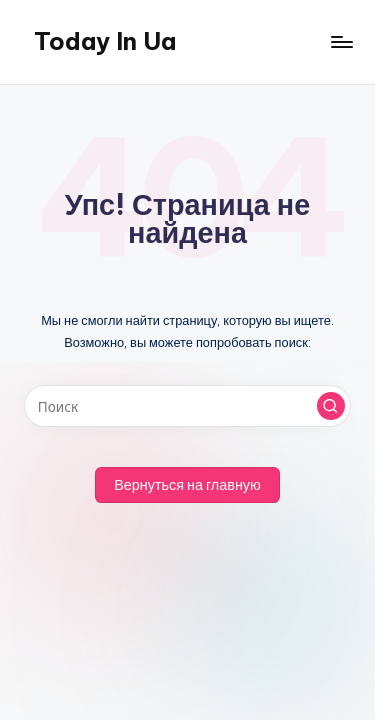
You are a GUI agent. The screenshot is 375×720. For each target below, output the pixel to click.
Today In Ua (105, 41)
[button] (331, 406)
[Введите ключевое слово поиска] (187, 406)
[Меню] (341, 41)
